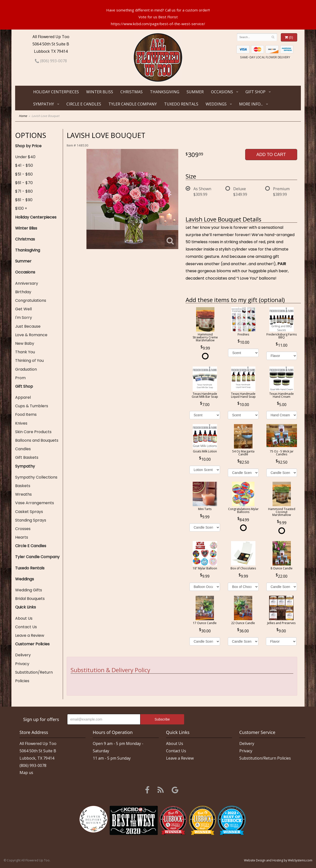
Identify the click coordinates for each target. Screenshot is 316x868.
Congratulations (31, 300)
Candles (23, 449)
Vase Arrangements (35, 503)
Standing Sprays (31, 520)
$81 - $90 (24, 200)
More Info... (251, 104)
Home (23, 116)
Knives (21, 423)
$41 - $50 (24, 165)
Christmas (132, 92)
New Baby (25, 343)
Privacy (22, 664)
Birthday (23, 292)
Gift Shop (255, 92)
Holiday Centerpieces (56, 92)
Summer (195, 92)
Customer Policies (32, 644)
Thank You (25, 352)
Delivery (23, 655)
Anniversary (27, 283)
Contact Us (26, 627)
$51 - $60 (24, 174)
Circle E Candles (84, 104)
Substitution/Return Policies (34, 677)
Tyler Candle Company (133, 104)
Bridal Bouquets (30, 599)
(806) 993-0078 (51, 61)
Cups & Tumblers (32, 406)
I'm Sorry (24, 318)
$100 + (21, 208)
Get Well (23, 309)
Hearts (22, 537)
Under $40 (25, 157)
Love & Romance (31, 335)
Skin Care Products (33, 432)
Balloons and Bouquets (37, 440)
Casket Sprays (29, 512)
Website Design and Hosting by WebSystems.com (278, 860)
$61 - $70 (24, 183)
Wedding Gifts (29, 590)
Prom (20, 378)
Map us (26, 773)
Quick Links (26, 607)
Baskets (23, 486)
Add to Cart (271, 155)
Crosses (23, 529)
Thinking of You (29, 361)
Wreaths (23, 494)
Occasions (222, 92)
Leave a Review (30, 635)
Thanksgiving (165, 92)
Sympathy (44, 104)
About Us (24, 618)
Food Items (26, 414)
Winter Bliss (100, 92)
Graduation (26, 369)
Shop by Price (28, 146)
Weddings (216, 104)
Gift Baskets (27, 457)
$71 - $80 (24, 191)
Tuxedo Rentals (181, 104)
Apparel (23, 397)
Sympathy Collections (36, 477)
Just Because (28, 326)
